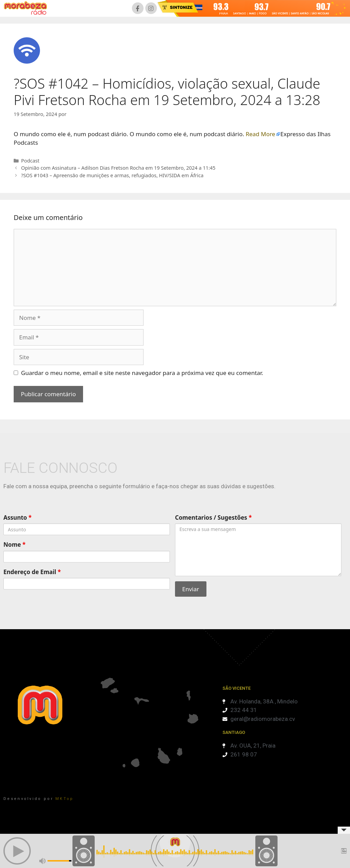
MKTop (65, 799)
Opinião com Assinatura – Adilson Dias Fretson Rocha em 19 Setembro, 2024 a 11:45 (118, 168)
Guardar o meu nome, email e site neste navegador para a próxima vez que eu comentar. (142, 373)
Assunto (18, 517)
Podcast (30, 161)
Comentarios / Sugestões (213, 517)
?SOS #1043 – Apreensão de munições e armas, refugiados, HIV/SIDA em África (112, 175)
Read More (261, 134)
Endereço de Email (32, 572)
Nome (15, 545)
